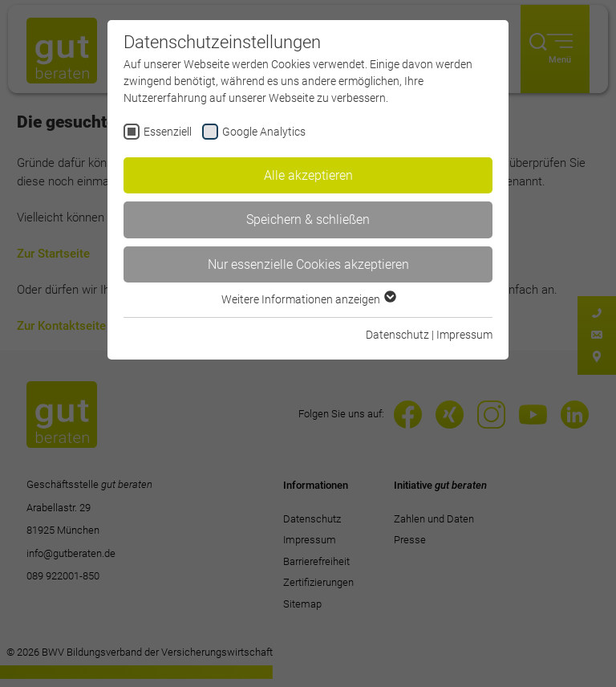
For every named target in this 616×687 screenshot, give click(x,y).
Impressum (464, 335)
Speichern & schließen (308, 220)
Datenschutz (397, 335)
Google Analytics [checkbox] (264, 132)
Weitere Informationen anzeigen (308, 299)
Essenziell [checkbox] (168, 132)
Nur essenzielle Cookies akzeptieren (308, 264)
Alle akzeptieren (308, 175)
